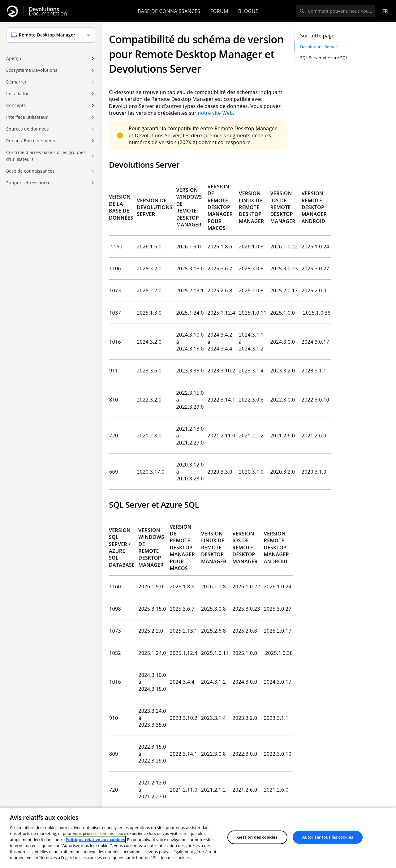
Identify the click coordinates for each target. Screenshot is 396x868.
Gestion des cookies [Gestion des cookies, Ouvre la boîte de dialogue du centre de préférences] (257, 837)
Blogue (248, 11)
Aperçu (14, 58)
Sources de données (28, 129)
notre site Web (215, 113)
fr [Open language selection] (385, 11)
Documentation (48, 11)
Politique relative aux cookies (95, 840)
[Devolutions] (12, 11)
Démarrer (16, 82)
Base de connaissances (169, 11)
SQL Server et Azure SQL (324, 58)
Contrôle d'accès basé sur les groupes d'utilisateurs (46, 156)
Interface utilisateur (27, 117)
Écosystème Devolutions (32, 70)
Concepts (16, 105)
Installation (18, 94)
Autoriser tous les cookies (328, 837)
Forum (219, 11)
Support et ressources (29, 183)
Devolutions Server (319, 47)
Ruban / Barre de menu (31, 141)
